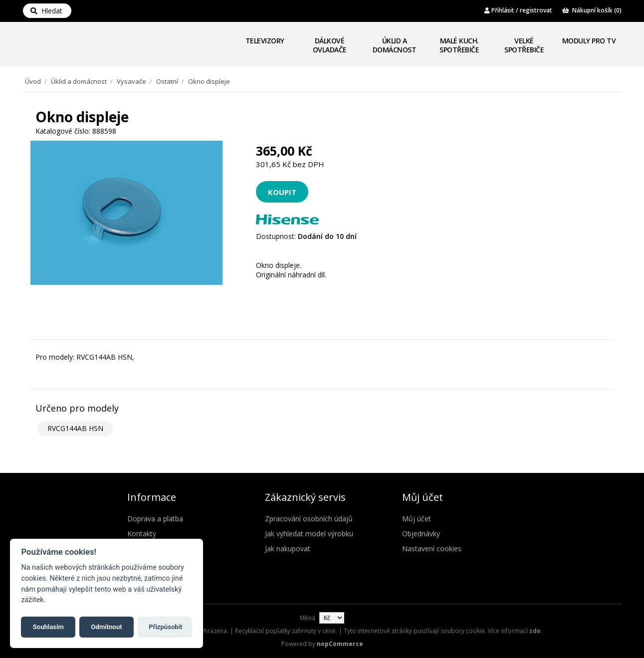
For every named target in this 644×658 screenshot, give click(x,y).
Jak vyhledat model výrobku (309, 534)
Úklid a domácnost (395, 45)
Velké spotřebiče (524, 45)
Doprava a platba (155, 519)
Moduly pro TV (589, 41)
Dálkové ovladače (330, 45)
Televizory (265, 41)
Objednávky (421, 534)
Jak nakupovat (288, 548)
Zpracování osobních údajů (309, 519)
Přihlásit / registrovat (518, 10)
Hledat (46, 11)
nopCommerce (340, 644)
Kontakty (142, 534)
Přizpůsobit (165, 627)
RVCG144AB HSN (75, 428)
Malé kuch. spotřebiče (459, 45)
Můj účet (417, 519)
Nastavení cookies (432, 548)
